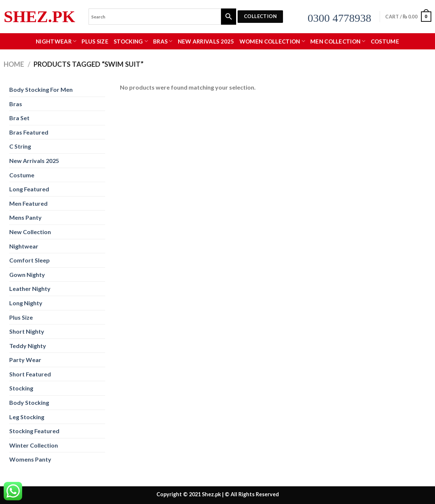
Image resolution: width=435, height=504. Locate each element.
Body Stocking (29, 402)
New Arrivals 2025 (206, 41)
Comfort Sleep (30, 260)
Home (14, 64)
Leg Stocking (27, 417)
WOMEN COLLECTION (272, 41)
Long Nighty (26, 303)
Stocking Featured (34, 431)
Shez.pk (39, 17)
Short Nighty (27, 331)
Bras (163, 41)
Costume (385, 41)
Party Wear (25, 360)
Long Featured (29, 189)
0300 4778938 (340, 18)
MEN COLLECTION (338, 41)
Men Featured (28, 203)
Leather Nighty (30, 289)
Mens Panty (25, 217)
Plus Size (95, 41)
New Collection (30, 232)
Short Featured (30, 374)
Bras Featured (29, 132)
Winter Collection (34, 445)
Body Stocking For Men (41, 89)
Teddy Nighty (28, 346)
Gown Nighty (27, 274)
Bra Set (19, 118)
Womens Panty (30, 459)
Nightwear (56, 41)
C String (20, 146)
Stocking (131, 41)
